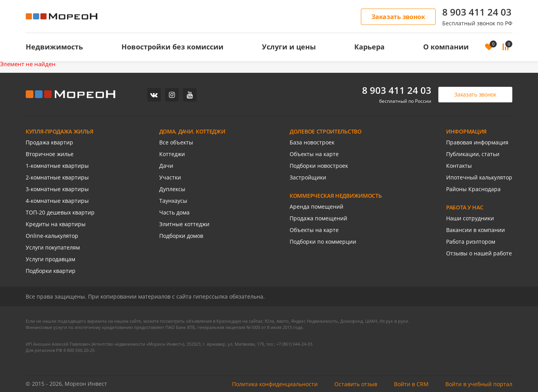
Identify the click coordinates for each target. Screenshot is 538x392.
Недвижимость (54, 47)
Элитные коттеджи (184, 224)
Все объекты (176, 142)
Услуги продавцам (50, 259)
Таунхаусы (173, 201)
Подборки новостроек (319, 166)
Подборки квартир (51, 271)
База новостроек (312, 142)
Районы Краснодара (473, 189)
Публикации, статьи (473, 154)
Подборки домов (181, 236)
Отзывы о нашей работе (479, 253)
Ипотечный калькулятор (479, 177)
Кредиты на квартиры (56, 224)
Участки (170, 177)
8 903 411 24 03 (477, 12)
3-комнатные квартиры (57, 189)
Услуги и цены (289, 47)
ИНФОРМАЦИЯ (466, 131)
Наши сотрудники (470, 218)
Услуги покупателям (53, 247)
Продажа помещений (318, 218)
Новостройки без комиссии (172, 47)
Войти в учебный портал (479, 384)
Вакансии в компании (476, 230)
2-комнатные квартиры (57, 177)
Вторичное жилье (50, 154)
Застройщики (308, 177)
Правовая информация (477, 142)
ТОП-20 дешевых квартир (60, 212)
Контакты (459, 166)
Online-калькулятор (52, 236)
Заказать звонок (398, 17)
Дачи (166, 166)
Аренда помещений (316, 207)
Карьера (369, 47)
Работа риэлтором (471, 242)
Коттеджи (172, 154)
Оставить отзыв (356, 384)
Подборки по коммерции (323, 242)
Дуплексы (172, 189)
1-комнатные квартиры (57, 166)
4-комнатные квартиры (57, 201)
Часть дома (174, 212)
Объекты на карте (314, 154)
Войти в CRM (411, 384)
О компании (446, 47)
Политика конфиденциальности (275, 384)
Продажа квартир (49, 142)
